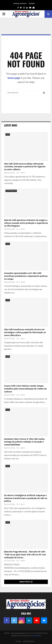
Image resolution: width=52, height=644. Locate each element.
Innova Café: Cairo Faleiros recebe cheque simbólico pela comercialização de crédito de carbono (25, 389)
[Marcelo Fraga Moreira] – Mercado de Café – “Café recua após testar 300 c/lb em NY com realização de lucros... (25, 555)
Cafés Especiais (11, 191)
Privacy (18, 641)
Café (8, 134)
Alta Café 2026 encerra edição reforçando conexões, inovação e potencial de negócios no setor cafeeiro (25, 167)
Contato (32, 3)
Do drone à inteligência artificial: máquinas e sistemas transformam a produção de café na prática (26, 498)
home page (14, 78)
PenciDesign (36, 636)
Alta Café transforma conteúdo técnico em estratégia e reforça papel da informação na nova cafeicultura (25, 332)
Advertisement (29, 641)
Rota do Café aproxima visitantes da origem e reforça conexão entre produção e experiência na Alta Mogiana (26, 223)
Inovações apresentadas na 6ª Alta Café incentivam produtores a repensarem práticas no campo (26, 276)
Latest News (11, 125)
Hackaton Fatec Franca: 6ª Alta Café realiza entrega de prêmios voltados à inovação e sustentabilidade (24, 442)
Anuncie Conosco (20, 3)
